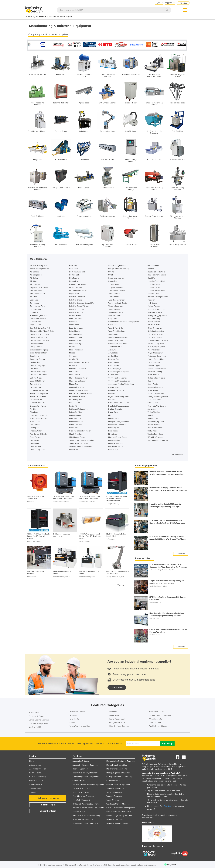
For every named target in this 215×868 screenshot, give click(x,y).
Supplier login (48, 804)
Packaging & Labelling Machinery (119, 776)
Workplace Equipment (115, 819)
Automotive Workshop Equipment (85, 764)
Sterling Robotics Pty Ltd (115, 576)
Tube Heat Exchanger (116, 299)
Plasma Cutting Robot (156, 343)
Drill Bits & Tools (36, 377)
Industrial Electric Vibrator (79, 305)
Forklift (72, 722)
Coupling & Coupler (37, 359)
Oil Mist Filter (74, 359)
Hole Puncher (74, 277)
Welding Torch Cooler (156, 433)
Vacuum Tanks (114, 309)
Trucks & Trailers (113, 799)
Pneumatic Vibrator (77, 387)
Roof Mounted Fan (76, 421)
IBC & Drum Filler (76, 287)
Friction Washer (36, 430)
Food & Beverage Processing (83, 795)
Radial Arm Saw (154, 374)
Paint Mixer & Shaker (156, 334)
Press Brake (114, 715)
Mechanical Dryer (76, 343)
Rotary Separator (76, 424)
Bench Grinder (35, 309)
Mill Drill (72, 346)
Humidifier (152, 277)
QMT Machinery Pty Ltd (62, 576)
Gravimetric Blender (116, 446)
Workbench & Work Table (118, 343)
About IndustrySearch (38, 768)
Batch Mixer (35, 299)
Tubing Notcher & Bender (118, 302)
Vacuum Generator (116, 305)
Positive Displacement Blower (81, 393)
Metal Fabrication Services (158, 440)
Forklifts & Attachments (82, 799)
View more (121, 584)
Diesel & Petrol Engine (38, 371)
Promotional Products (77, 396)
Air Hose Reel (35, 284)
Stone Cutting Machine (117, 265)
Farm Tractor (74, 718)
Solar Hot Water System (157, 405)
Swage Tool (113, 281)
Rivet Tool (151, 380)
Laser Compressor (76, 327)
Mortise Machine (154, 321)
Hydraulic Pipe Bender (78, 284)
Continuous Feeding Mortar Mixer (121, 383)
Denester (112, 393)
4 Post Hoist (34, 712)
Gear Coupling (36, 443)
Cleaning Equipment (80, 768)
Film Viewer (113, 433)
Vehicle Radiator (154, 424)
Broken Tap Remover (38, 318)
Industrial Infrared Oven (156, 290)
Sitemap (33, 792)
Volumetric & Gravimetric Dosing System (124, 321)
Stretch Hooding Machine (160, 715)
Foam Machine (114, 440)
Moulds (72, 352)
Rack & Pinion (75, 402)
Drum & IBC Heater (37, 380)
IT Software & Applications (83, 819)
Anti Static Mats (36, 290)
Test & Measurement (114, 792)
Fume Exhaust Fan (115, 443)
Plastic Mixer (74, 371)
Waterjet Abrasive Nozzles (118, 337)
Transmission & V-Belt (117, 290)
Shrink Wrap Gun (76, 433)
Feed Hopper (113, 430)
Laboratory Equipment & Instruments (86, 823)
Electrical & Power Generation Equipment (88, 784)
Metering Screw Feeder (156, 309)
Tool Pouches (153, 418)
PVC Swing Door (76, 399)
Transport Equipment (114, 795)
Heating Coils (74, 274)
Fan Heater (34, 408)
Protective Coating (155, 371)
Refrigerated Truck (117, 722)
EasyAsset (168, 806)
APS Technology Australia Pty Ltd (162, 569)
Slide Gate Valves (154, 399)
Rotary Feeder (153, 383)
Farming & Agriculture (81, 792)
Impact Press (74, 293)
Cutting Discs (35, 362)
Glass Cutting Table (37, 449)
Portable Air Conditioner (157, 355)
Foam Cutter (35, 421)
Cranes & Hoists (79, 780)
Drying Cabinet (36, 383)
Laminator (73, 321)
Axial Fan (34, 296)
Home (32, 760)
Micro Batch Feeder (155, 312)
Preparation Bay (154, 362)
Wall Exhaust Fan (154, 430)
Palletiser (113, 711)
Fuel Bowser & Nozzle (38, 433)
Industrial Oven (153, 293)
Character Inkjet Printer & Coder (42, 330)
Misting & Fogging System (157, 315)
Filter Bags (34, 411)
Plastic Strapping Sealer (78, 377)
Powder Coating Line (156, 359)
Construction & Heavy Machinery (85, 772)
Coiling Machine (36, 346)
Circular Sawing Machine (40, 340)
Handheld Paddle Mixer (156, 271)
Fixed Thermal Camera (39, 418)
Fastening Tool (114, 427)
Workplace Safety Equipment (117, 823)
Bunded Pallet (35, 321)
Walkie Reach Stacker (158, 725)
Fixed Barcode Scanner (39, 415)
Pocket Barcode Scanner (79, 390)
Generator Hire (36, 446)
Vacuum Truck (155, 722)
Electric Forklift (35, 726)
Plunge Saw (74, 383)
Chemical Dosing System (40, 334)
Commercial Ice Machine (118, 377)
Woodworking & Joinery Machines (119, 815)
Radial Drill (73, 405)
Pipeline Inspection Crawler (158, 340)
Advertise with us (36, 784)
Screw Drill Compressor (157, 393)
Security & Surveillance (115, 788)
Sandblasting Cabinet (156, 387)
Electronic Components (81, 788)
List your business (48, 798)
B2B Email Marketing (37, 776)
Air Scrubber (113, 355)
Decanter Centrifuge (116, 390)
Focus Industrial (155, 602)
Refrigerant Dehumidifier (79, 408)
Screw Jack (74, 427)
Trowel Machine (114, 293)
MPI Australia (58, 536)
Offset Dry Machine (155, 327)
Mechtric (31, 501)
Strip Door (112, 274)
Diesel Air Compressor (39, 374)
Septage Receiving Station (158, 396)
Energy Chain (113, 418)
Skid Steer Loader (157, 711)
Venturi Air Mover (115, 315)
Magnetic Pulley (75, 340)
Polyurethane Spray (155, 352)
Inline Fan (151, 299)
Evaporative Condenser (117, 424)
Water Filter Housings (116, 330)
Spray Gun (152, 408)
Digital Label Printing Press (119, 396)
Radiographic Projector (156, 377)
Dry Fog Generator (115, 408)
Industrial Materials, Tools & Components (88, 807)
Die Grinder (34, 368)
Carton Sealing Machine (39, 719)
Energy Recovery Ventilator (119, 421)
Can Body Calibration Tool (40, 327)
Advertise (183, 3)
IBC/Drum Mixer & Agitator (79, 290)
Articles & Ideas (35, 764)
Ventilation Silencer (116, 312)
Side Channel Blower (77, 437)
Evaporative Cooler (37, 402)
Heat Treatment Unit (77, 271)
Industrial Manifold (76, 312)
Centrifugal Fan (114, 365)
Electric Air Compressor (39, 393)
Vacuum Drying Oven (156, 421)
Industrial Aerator (154, 287)
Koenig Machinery (112, 503)
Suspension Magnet (116, 277)
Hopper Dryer (74, 281)
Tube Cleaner (113, 296)
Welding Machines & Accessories (119, 811)
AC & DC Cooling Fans (39, 265)
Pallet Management (114, 780)
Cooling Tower (114, 387)
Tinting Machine (154, 411)
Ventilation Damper (155, 427)
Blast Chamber (114, 362)
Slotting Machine (154, 402)
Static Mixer (74, 449)
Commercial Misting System (119, 380)
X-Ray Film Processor (156, 437)
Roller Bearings (75, 418)
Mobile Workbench (76, 349)
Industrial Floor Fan (77, 309)
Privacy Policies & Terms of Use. (85, 864)
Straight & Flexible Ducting (118, 268)
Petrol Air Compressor (78, 368)
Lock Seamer (153, 302)
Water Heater (113, 334)
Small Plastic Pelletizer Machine (81, 440)
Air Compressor (36, 274)
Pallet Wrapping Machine (79, 725)
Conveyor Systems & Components (86, 776)
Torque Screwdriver (116, 287)
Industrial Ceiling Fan (77, 296)
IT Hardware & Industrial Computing (86, 815)
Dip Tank (112, 399)
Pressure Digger (154, 365)
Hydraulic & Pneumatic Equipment (85, 803)
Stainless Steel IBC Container (80, 446)
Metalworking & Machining (117, 768)
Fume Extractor (36, 437)
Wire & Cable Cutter (116, 340)
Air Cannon (34, 271)
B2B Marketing (35, 772)
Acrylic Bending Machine (39, 268)
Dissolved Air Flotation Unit (119, 402)
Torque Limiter (114, 284)
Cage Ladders (35, 324)
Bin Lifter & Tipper (36, 716)
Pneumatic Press (154, 349)
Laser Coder (74, 324)
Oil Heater (73, 355)
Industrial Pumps (79, 811)
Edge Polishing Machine (39, 390)
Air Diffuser (34, 281)
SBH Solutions (85, 541)
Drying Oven (113, 411)
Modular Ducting (154, 318)
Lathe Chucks (75, 330)
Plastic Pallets (75, 374)
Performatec (110, 538)
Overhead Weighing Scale (79, 362)
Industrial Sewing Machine (158, 296)
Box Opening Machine (38, 315)
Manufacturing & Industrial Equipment (121, 760)
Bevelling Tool (114, 359)
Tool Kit (150, 415)
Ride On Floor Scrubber (119, 725)
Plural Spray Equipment (156, 346)
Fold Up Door (35, 424)
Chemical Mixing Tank (38, 337)
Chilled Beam (113, 374)
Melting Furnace (154, 305)
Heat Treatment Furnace (157, 274)
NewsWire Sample (36, 780)
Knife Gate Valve (76, 318)
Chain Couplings (115, 368)
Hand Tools (73, 268)
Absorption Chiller (115, 346)
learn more (117, 687)
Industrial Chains (76, 299)
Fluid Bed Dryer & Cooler (118, 437)
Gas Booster (35, 440)
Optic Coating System (156, 330)
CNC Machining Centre (38, 723)
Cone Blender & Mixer (38, 352)
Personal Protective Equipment (118, 784)
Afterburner (113, 349)
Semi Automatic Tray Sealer (80, 430)
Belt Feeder (34, 302)
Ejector (111, 415)
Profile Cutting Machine (157, 368)
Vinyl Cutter (113, 318)
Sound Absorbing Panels (79, 443)
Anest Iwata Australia (61, 501)
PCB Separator (75, 365)
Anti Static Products (38, 293)
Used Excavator (156, 718)
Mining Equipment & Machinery (118, 772)
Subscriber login (48, 810)
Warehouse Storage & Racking (118, 803)
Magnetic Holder (76, 337)
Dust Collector (35, 387)
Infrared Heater (75, 315)
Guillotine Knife (153, 265)
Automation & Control (81, 760)
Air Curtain (34, 277)
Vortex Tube (113, 324)
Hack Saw (73, 265)
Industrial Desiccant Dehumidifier (82, 302)
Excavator (73, 715)
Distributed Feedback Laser (119, 405)
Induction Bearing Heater (157, 281)
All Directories (177, 454)
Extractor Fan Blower (38, 405)
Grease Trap (113, 449)
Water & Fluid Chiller (116, 327)
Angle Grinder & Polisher (39, 287)
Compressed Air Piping (39, 349)
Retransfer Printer (76, 411)
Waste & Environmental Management (121, 807)
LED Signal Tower (76, 334)
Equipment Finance (77, 711)
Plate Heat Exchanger (77, 380)
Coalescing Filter (36, 343)
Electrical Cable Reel (38, 396)
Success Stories (35, 788)
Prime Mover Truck (117, 718)
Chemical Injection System (118, 371)
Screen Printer (153, 390)
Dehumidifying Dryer (38, 365)
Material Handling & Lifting (117, 764)
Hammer (151, 268)
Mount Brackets (154, 324)
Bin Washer (34, 312)
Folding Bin (34, 427)
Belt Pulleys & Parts (37, 305)
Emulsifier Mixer (36, 399)
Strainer (111, 271)
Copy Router (35, 355)
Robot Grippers (75, 415)
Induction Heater (154, 284)
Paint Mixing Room (155, 337)
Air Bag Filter (113, 352)
